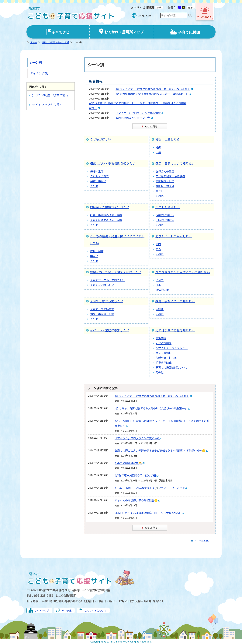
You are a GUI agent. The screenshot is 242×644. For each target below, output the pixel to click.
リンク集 (67, 611)
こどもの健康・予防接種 (170, 176)
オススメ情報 (164, 353)
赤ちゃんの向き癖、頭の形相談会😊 (136, 500)
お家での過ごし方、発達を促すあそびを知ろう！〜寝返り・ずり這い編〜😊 (160, 451)
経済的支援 (162, 290)
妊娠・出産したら (168, 139)
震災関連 (161, 338)
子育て (160, 280)
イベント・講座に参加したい (110, 330)
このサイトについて (96, 611)
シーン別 (36, 62)
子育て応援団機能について (171, 368)
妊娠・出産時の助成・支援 (106, 215)
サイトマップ (42, 611)
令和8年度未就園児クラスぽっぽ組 (135, 475)
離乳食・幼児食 (165, 186)
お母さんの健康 (165, 172)
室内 (158, 244)
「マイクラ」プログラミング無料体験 (138, 113)
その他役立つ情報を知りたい (175, 330)
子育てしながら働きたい (107, 301)
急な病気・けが (165, 181)
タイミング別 (39, 73)
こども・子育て (99, 176)
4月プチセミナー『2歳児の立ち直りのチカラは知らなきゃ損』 (153, 89)
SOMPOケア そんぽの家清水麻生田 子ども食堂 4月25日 (148, 513)
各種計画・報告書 (166, 358)
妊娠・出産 (97, 172)
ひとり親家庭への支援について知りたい (183, 272)
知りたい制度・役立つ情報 (55, 42)
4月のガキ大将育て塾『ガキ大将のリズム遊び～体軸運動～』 (152, 94)
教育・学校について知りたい (175, 301)
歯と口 (160, 191)
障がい (94, 256)
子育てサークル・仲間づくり (107, 280)
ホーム (34, 42)
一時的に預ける (165, 220)
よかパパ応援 (164, 343)
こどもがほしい (101, 139)
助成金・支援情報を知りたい (110, 207)
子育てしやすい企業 (102, 309)
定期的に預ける (165, 215)
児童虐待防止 (164, 363)
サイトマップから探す (47, 105)
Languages (145, 15)
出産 (158, 152)
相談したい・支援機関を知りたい (113, 164)
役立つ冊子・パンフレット (172, 348)
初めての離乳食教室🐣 (128, 463)
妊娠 (158, 147)
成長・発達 (97, 251)
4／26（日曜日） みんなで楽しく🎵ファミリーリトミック (150, 488)
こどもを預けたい (168, 207)
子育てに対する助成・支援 (106, 220)
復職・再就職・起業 (102, 314)
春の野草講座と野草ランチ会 (133, 118)
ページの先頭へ (202, 541)
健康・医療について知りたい (175, 164)
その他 (94, 186)
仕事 (158, 285)
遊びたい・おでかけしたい (174, 236)
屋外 (158, 249)
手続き (160, 309)
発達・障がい (98, 181)
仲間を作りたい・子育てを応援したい (116, 272)
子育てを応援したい (102, 285)
